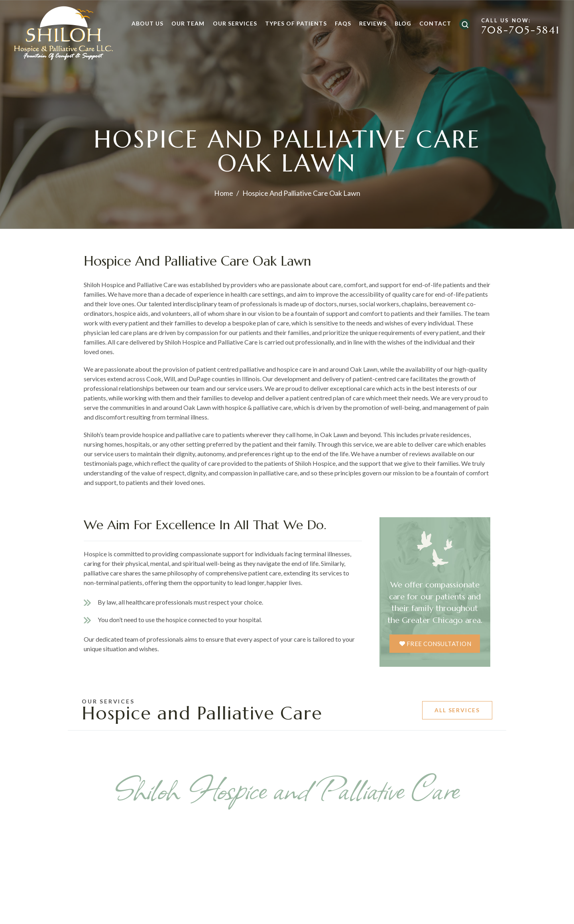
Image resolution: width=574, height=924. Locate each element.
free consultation (439, 643)
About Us (143, 23)
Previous (57, 873)
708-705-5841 (516, 31)
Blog (399, 23)
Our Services (231, 23)
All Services (457, 710)
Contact (431, 23)
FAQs (339, 23)
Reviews (369, 23)
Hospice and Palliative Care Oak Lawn (212, 260)
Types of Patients (292, 23)
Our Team (184, 23)
